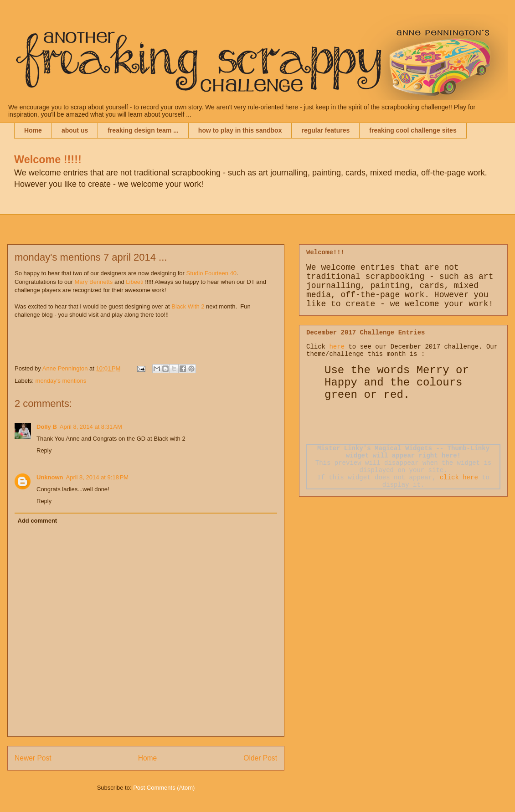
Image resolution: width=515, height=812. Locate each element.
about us (75, 130)
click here (459, 478)
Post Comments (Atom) (164, 788)
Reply (44, 450)
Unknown (50, 477)
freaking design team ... (143, 130)
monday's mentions (61, 381)
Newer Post (33, 758)
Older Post (260, 758)
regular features (325, 130)
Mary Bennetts (94, 282)
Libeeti (135, 282)
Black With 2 (189, 306)
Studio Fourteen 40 (212, 273)
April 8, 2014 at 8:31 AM (91, 427)
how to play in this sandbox (240, 130)
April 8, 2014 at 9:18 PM (98, 477)
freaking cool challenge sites (413, 130)
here (337, 347)
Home (33, 130)
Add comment (38, 521)
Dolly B (47, 427)
